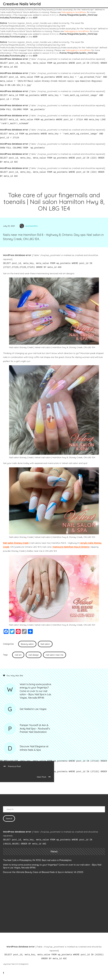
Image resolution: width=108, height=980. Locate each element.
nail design (34, 655)
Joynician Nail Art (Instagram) (16, 964)
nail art (18, 655)
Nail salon (45, 644)
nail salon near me (55, 655)
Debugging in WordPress (74, 12)
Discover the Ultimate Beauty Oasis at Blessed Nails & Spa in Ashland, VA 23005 (43, 872)
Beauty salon (27, 644)
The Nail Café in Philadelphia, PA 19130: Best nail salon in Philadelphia (37, 860)
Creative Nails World (22, 4)
